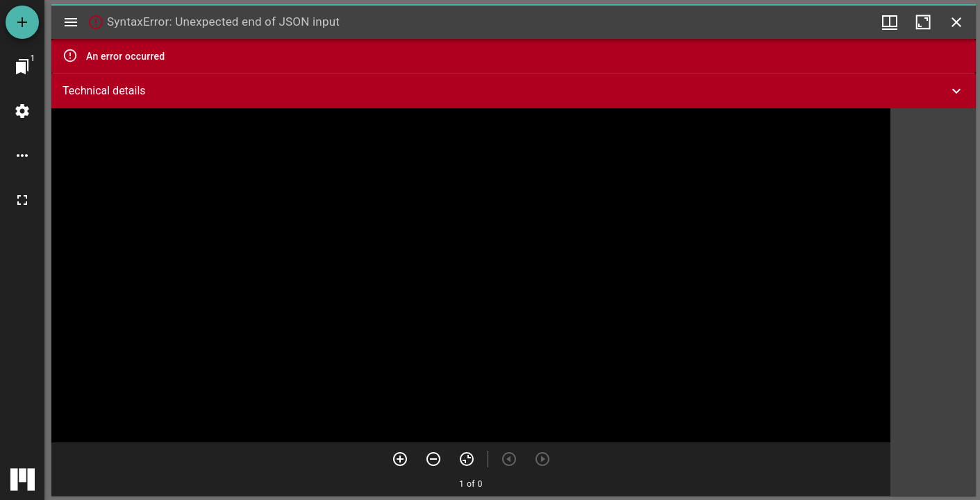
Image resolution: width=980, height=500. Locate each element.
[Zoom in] (400, 459)
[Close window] (956, 22)
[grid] (933, 302)
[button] (514, 91)
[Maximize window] (923, 22)
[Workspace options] (22, 156)
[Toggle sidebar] (71, 22)
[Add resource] (22, 22)
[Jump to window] (22, 67)
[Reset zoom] (467, 459)
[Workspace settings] (22, 111)
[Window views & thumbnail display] (890, 22)
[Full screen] (22, 200)
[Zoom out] (433, 459)
